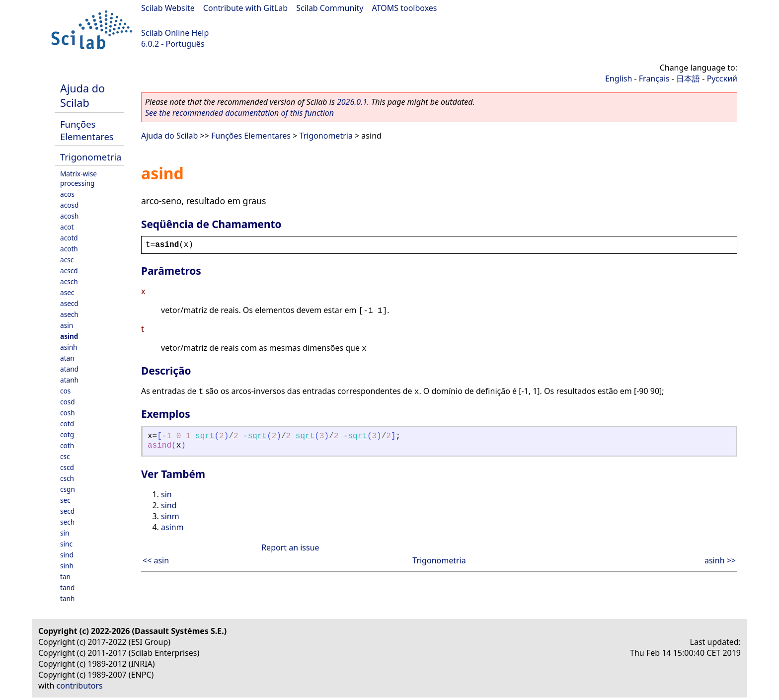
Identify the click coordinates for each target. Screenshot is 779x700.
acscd (69, 271)
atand (69, 369)
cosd (68, 402)
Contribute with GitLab (245, 8)
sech (67, 522)
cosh (68, 413)
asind (69, 336)
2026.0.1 (352, 102)
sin (65, 533)
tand (67, 587)
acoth (69, 249)
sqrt (205, 436)
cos (65, 391)
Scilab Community (330, 8)
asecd (69, 303)
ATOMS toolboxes (405, 8)
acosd (69, 205)
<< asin (156, 560)
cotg (67, 434)
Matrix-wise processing (78, 178)
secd (67, 511)
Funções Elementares (87, 130)
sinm (170, 516)
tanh (67, 598)
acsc (67, 260)
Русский (722, 78)
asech (69, 314)
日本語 (688, 78)
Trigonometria (91, 157)
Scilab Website (168, 8)
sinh (67, 566)
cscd (67, 467)
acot (67, 227)
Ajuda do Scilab (82, 95)
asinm (172, 527)
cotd (67, 424)
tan (65, 577)
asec (67, 292)
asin (67, 325)
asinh (69, 347)
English (619, 78)
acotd (69, 238)
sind (67, 555)
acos (67, 194)
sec (65, 500)
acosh (69, 216)
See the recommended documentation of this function (239, 113)
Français (654, 78)
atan (67, 358)
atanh (69, 380)
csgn (68, 489)
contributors (80, 686)
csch (67, 478)
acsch (69, 281)
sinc (66, 544)
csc (65, 456)
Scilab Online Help (175, 33)
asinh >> (720, 560)
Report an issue (290, 547)
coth (67, 445)
